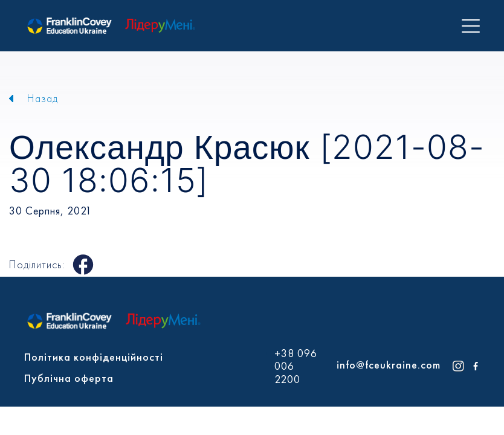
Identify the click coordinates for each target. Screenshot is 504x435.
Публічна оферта (69, 378)
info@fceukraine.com (389, 365)
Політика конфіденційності (94, 357)
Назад (43, 98)
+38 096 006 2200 (296, 366)
